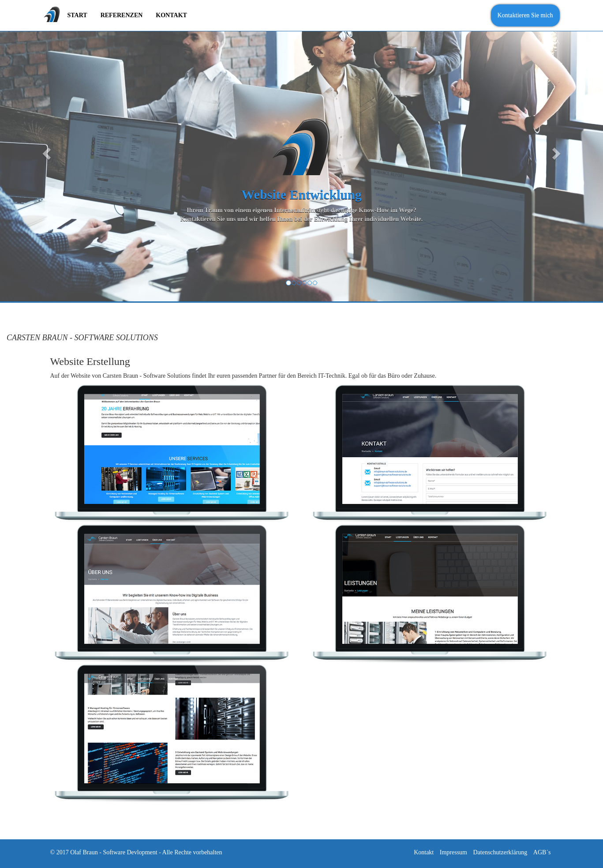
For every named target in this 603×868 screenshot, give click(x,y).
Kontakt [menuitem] (171, 15)
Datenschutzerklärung (500, 852)
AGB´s (542, 852)
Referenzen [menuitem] (122, 15)
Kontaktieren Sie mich (525, 15)
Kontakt (424, 852)
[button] (45, 151)
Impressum (453, 852)
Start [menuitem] (77, 15)
